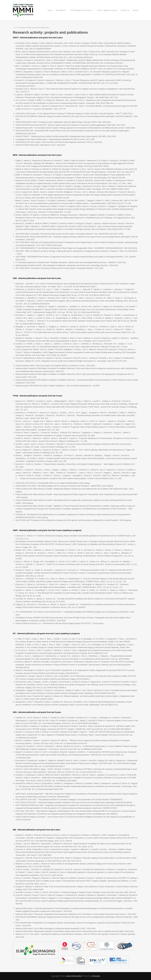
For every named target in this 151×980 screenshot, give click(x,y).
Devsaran (96, 976)
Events (135, 10)
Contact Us (125, 10)
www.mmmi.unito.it (74, 976)
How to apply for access (107, 10)
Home (50, 10)
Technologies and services (82, 10)
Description (61, 10)
